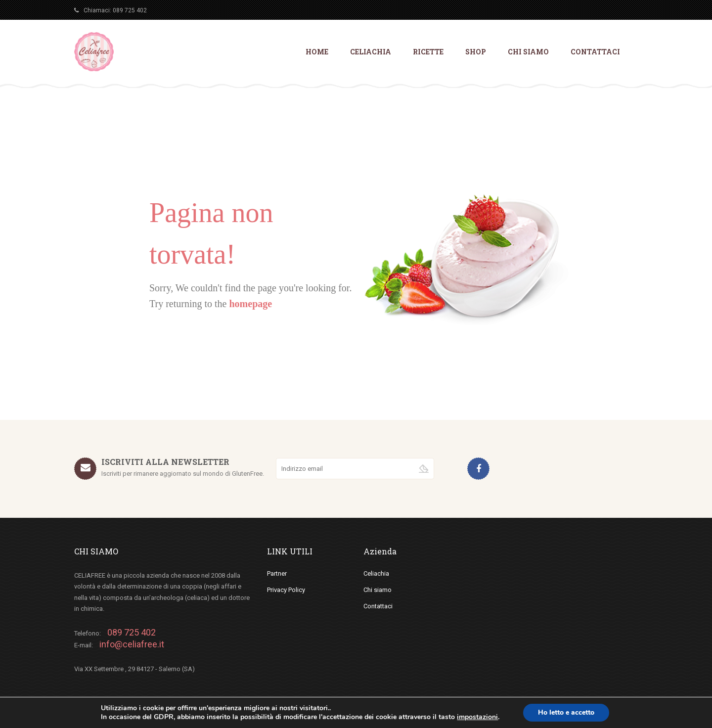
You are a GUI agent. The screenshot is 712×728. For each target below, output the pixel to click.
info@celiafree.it (132, 644)
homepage (250, 304)
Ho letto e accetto (566, 712)
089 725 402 (130, 10)
